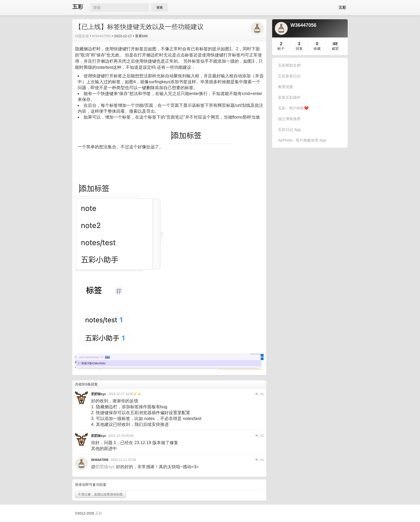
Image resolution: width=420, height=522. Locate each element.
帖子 (281, 49)
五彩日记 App (289, 130)
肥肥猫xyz (105, 467)
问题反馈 (82, 36)
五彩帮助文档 (289, 65)
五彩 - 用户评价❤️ (293, 108)
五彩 (78, 7)
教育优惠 (286, 87)
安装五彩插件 (289, 97)
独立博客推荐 (289, 119)
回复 (299, 49)
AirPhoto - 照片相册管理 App (302, 140)
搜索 (160, 7)
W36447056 (102, 36)
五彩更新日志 (289, 76)
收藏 (317, 49)
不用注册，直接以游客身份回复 (100, 494)
